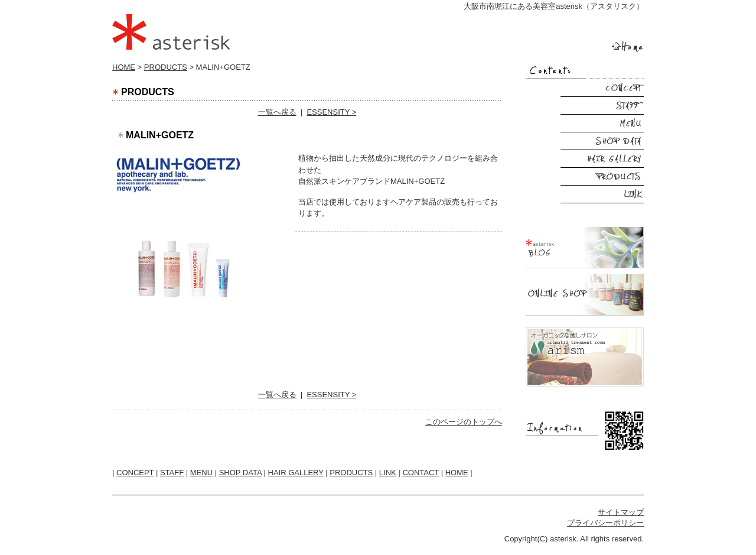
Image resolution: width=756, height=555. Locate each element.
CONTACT (421, 473)
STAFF (172, 473)
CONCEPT (135, 473)
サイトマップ (621, 512)
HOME (124, 67)
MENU (201, 473)
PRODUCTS (166, 67)
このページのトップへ (464, 422)
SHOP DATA (240, 473)
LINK (388, 473)
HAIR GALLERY (296, 473)
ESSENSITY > (331, 112)
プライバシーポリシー (605, 523)
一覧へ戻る (277, 112)
